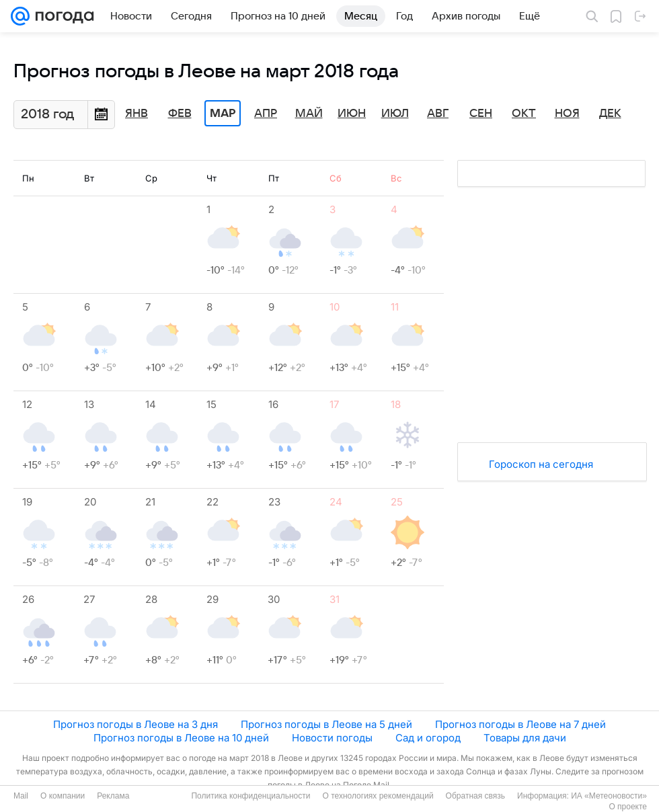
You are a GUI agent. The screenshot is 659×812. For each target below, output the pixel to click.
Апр (266, 114)
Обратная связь (475, 796)
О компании (63, 796)
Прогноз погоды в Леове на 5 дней (326, 724)
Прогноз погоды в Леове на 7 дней (520, 724)
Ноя (567, 114)
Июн (352, 114)
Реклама (113, 796)
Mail (21, 796)
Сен (481, 114)
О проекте (628, 807)
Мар (223, 114)
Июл (395, 114)
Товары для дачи (525, 738)
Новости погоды (332, 738)
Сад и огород (428, 738)
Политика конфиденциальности (250, 796)
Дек (610, 114)
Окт (524, 114)
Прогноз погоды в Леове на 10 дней (181, 738)
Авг (438, 114)
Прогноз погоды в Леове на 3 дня (135, 724)
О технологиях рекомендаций (378, 796)
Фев (180, 114)
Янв (137, 114)
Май (309, 114)
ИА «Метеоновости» (609, 796)
